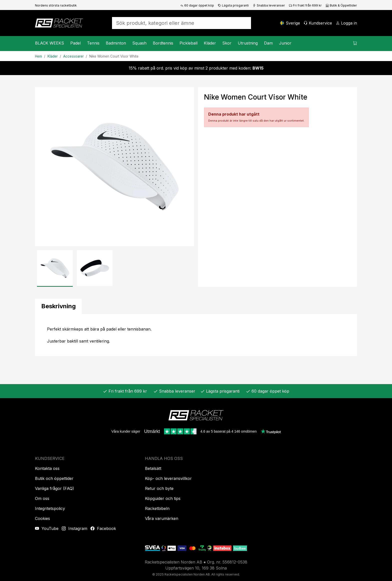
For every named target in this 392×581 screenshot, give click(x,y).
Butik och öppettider (54, 478)
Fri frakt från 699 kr (305, 5)
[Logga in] (346, 23)
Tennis (93, 43)
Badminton (116, 43)
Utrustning (248, 43)
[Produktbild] (114, 167)
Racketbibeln (157, 508)
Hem (38, 56)
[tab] (58, 306)
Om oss (42, 498)
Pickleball (188, 43)
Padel (75, 43)
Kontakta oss (47, 468)
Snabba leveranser (269, 5)
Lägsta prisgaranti (233, 5)
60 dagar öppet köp (197, 5)
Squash (139, 43)
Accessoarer (73, 56)
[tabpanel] (196, 335)
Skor (227, 43)
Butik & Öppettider (341, 5)
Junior (285, 43)
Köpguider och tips (163, 498)
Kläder (210, 43)
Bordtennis (163, 43)
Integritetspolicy (50, 508)
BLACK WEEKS (49, 43)
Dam (268, 43)
